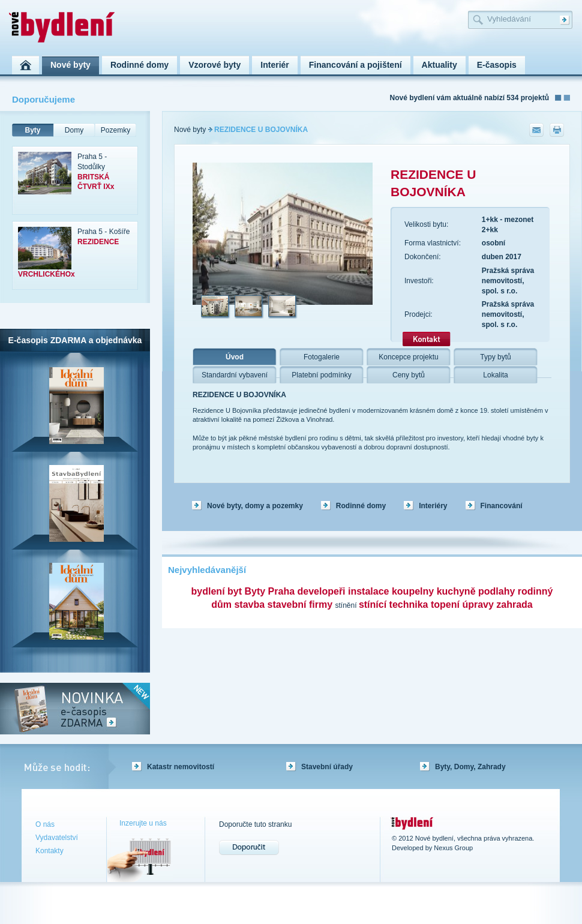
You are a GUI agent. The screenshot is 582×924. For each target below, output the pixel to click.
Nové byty (190, 130)
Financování (502, 506)
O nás (45, 824)
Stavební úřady (327, 767)
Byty (32, 130)
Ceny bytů (409, 375)
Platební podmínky (321, 375)
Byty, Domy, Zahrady (470, 767)
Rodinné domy (361, 506)
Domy (74, 130)
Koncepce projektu (408, 357)
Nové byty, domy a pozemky (255, 506)
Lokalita (495, 375)
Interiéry (433, 506)
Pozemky (115, 130)
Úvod (235, 357)
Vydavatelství (57, 838)
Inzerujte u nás (143, 823)
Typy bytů (495, 357)
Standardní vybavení (235, 375)
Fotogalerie (322, 357)
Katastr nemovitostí (181, 767)
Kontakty (49, 851)
